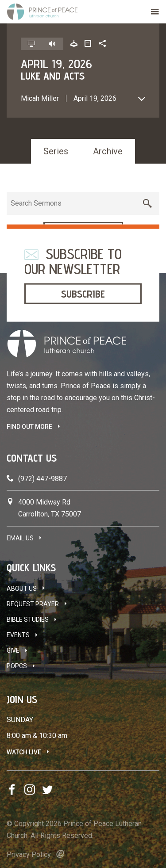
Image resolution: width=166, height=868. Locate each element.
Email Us (20, 538)
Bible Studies (28, 619)
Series (56, 151)
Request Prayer (33, 604)
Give (13, 650)
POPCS (17, 666)
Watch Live (24, 752)
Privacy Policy (29, 855)
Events (18, 635)
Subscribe (83, 293)
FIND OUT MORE (29, 427)
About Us (22, 589)
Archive (108, 151)
